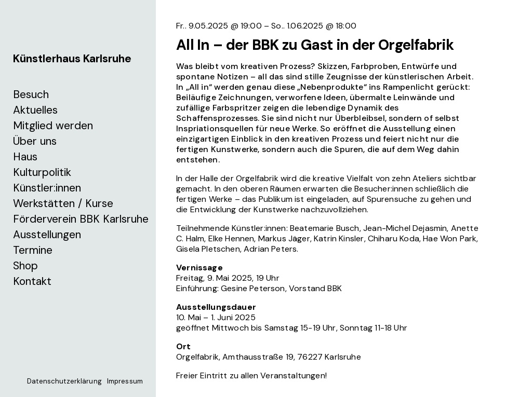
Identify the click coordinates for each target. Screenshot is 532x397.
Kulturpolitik (42, 172)
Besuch (31, 94)
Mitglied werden (53, 126)
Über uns (35, 141)
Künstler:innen (47, 188)
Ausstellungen (47, 235)
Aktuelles (35, 110)
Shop (25, 266)
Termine (33, 250)
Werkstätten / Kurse (63, 203)
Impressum (125, 381)
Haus (25, 157)
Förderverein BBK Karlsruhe (81, 219)
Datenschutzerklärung (64, 381)
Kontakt (32, 281)
